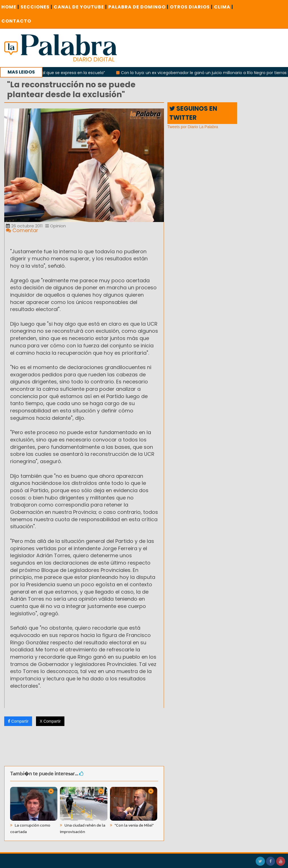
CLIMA (224, 7)
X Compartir (50, 721)
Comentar (22, 230)
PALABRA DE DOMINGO (138, 7)
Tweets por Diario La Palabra (193, 127)
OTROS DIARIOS (191, 7)
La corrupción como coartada (30, 829)
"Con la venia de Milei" (134, 825)
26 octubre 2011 (24, 226)
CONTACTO (16, 21)
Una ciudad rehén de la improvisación (83, 829)
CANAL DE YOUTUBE (80, 7)
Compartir (18, 721)
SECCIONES (36, 7)
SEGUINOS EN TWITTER (193, 113)
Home (10, 7)
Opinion (56, 226)
